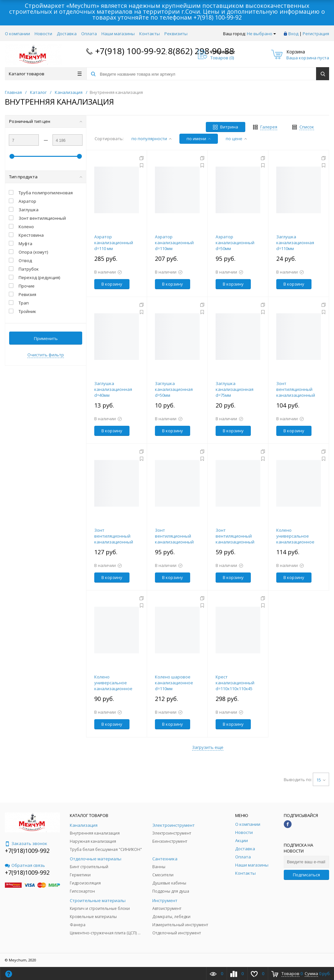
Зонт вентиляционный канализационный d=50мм (235, 539)
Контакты (150, 34)
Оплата (89, 34)
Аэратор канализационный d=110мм (174, 243)
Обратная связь (25, 865)
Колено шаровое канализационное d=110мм (174, 683)
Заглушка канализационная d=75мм (235, 389)
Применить (46, 338)
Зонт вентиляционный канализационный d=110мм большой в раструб (297, 395)
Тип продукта (46, 177)
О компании (17, 34)
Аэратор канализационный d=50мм (235, 243)
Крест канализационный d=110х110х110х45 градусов (235, 686)
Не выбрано (261, 34)
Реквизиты (176, 34)
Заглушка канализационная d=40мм (113, 389)
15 (321, 780)
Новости (43, 34)
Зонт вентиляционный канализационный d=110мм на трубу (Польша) (174, 542)
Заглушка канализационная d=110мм (295, 243)
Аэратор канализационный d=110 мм (114, 243)
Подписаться (306, 875)
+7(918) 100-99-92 (218, 17)
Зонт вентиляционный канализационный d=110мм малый (114, 539)
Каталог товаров (45, 74)
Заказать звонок (26, 843)
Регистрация (316, 34)
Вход (293, 34)
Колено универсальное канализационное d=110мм (295, 539)
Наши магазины (118, 34)
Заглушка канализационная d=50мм (174, 389)
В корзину (112, 284)
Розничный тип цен (46, 121)
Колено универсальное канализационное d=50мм (113, 686)
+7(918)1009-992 (27, 851)
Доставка (67, 34)
